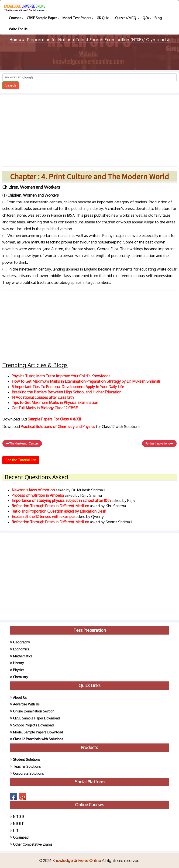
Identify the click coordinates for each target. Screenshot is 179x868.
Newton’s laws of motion (34, 490)
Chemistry (21, 677)
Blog (158, 18)
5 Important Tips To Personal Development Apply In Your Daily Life (68, 387)
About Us (20, 697)
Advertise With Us (26, 704)
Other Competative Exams (33, 844)
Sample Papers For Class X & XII (54, 419)
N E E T (18, 824)
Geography (21, 642)
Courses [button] (16, 18)
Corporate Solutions (28, 773)
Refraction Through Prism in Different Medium (51, 506)
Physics (19, 670)
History (18, 663)
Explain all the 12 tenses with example (43, 517)
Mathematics (23, 656)
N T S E (19, 817)
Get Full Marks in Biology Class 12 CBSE (45, 408)
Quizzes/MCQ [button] (127, 18)
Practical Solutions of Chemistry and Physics (58, 427)
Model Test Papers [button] (78, 18)
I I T (16, 831)
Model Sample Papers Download (38, 732)
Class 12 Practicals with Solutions (38, 739)
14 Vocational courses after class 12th (43, 397)
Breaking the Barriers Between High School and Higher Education (67, 392)
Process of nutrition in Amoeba (38, 495)
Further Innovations (159, 443)
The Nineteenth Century (22, 443)
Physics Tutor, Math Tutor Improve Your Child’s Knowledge (61, 376)
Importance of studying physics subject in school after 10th (62, 500)
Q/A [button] (147, 18)
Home (17, 39)
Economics (21, 649)
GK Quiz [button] (104, 18)
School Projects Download (33, 725)
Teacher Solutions (27, 766)
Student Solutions (27, 759)
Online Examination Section (34, 711)
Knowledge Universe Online (77, 860)
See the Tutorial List (21, 460)
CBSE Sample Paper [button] (43, 18)
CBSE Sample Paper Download (36, 718)
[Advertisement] (89, 129)
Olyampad (21, 837)
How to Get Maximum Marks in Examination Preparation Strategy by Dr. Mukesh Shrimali (86, 381)
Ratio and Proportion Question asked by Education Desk (59, 511)
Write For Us (18, 29)
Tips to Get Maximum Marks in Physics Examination (55, 403)
